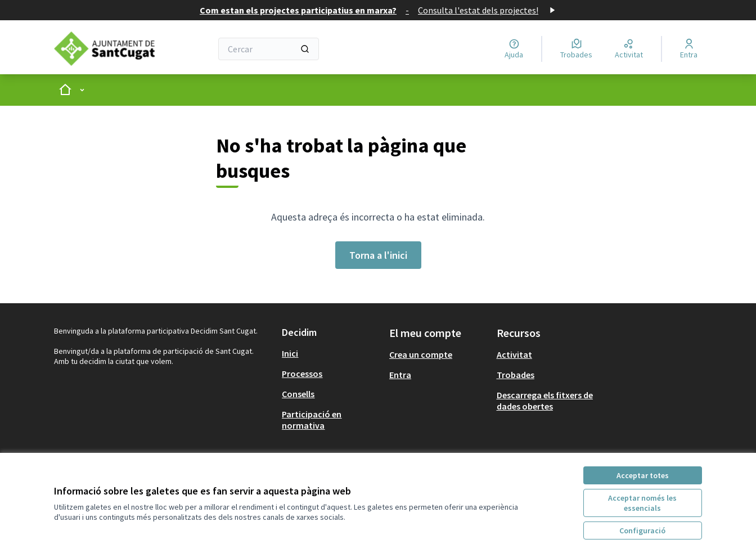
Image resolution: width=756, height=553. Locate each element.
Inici (290, 353)
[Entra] (689, 49)
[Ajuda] (514, 49)
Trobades (516, 375)
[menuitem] (331, 353)
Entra (400, 375)
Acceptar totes (643, 475)
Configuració (642, 530)
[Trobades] (576, 49)
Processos (302, 374)
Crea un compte (421, 354)
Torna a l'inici (378, 255)
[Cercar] (269, 49)
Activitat (514, 354)
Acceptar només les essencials (642, 503)
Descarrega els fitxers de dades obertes (545, 401)
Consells (298, 394)
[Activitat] (629, 49)
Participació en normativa (312, 420)
